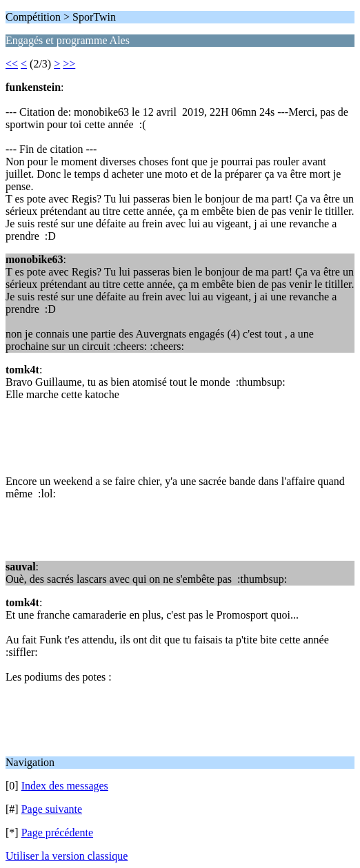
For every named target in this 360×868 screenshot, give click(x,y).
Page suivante (52, 809)
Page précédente (57, 833)
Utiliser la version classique (67, 856)
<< (12, 64)
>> (69, 64)
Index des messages (65, 786)
